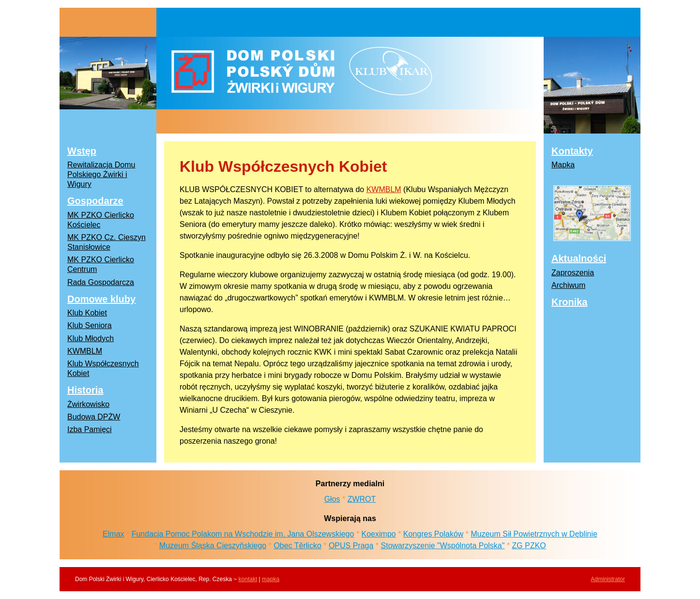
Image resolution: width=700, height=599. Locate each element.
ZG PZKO (529, 546)
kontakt (248, 579)
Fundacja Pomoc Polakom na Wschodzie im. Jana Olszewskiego (243, 534)
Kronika (569, 302)
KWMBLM (384, 189)
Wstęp (82, 151)
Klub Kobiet (87, 313)
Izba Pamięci (90, 429)
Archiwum (568, 285)
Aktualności (579, 258)
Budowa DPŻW (94, 417)
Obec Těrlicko (297, 546)
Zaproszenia (573, 273)
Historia (85, 390)
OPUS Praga (351, 546)
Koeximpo (379, 534)
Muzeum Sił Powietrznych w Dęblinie (534, 534)
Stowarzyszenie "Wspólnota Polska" (443, 546)
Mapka (563, 165)
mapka (271, 579)
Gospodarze (95, 201)
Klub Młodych (91, 338)
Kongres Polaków (434, 534)
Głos (332, 499)
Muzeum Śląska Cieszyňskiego (213, 546)
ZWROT (362, 499)
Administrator (608, 579)
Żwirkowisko (88, 404)
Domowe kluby (101, 299)
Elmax (113, 534)
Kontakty (572, 151)
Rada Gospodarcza (101, 282)
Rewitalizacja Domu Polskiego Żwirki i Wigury (101, 174)
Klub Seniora (90, 325)
